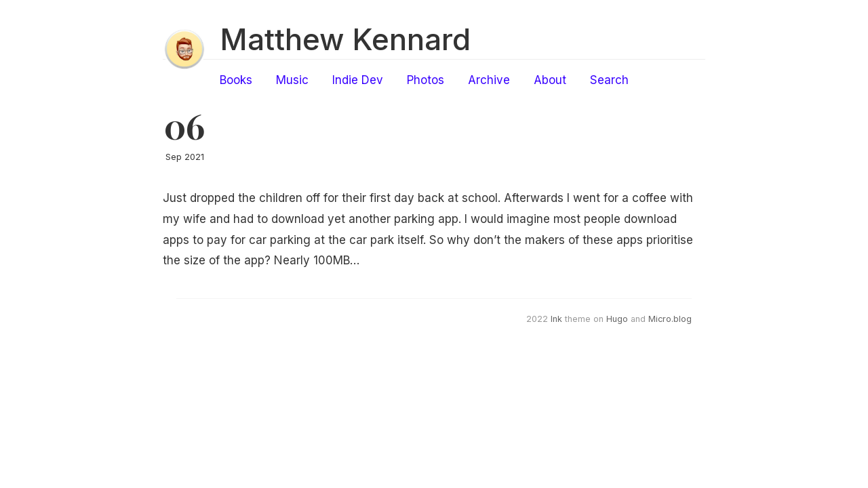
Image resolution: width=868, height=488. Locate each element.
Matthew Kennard (345, 39)
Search (609, 80)
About (550, 80)
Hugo (617, 319)
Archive (489, 80)
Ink (556, 319)
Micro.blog (670, 319)
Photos (426, 80)
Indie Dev (358, 80)
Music (292, 80)
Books (236, 80)
